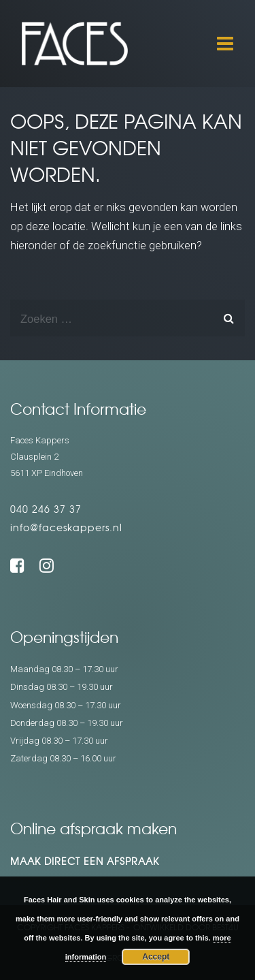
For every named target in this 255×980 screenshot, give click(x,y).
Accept (156, 957)
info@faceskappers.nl (66, 527)
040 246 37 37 (46, 509)
